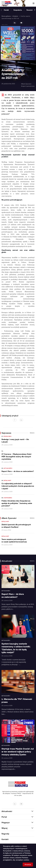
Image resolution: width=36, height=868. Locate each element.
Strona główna (6, 16)
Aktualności (8, 468)
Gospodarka (18, 10)
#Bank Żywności (26, 84)
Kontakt (5, 839)
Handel (6, 10)
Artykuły (15, 16)
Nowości (30, 10)
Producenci (7, 436)
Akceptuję (28, 865)
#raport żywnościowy (28, 86)
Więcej (32, 433)
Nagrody (5, 834)
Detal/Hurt (7, 481)
